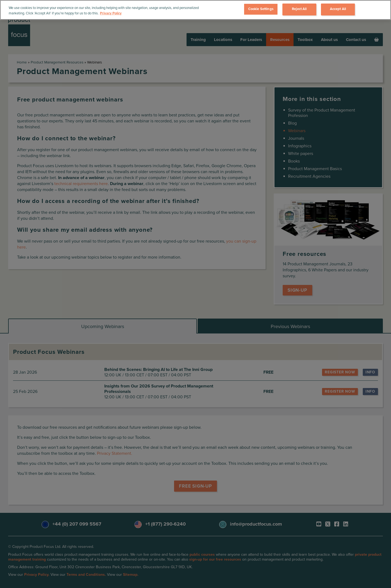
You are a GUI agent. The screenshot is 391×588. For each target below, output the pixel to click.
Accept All (338, 9)
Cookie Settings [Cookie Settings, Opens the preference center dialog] (261, 9)
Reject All (299, 9)
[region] (195, 10)
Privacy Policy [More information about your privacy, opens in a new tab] (111, 13)
